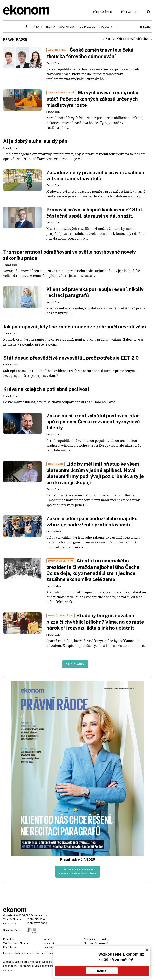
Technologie (87, 27)
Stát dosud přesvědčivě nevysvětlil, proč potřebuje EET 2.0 (71, 358)
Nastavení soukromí (96, 943)
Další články (75, 664)
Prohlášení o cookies (96, 939)
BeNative (146, 27)
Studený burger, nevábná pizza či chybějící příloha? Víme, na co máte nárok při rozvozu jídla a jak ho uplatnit (95, 622)
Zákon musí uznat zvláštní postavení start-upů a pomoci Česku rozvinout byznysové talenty (95, 422)
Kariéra (48, 939)
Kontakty (9, 939)
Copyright (9, 915)
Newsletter (50, 943)
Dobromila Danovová (47, 953)
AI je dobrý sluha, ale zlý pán (35, 141)
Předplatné (10, 947)
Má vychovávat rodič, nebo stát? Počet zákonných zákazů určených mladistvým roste (92, 99)
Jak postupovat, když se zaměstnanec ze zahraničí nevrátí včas (75, 327)
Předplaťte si (103, 12)
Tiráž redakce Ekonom (16, 943)
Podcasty (106, 27)
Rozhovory (67, 27)
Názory (37, 27)
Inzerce (8, 953)
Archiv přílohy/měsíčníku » (127, 39)
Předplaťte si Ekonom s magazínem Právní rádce (78, 872)
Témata (51, 27)
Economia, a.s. (39, 915)
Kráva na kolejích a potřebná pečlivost (46, 389)
